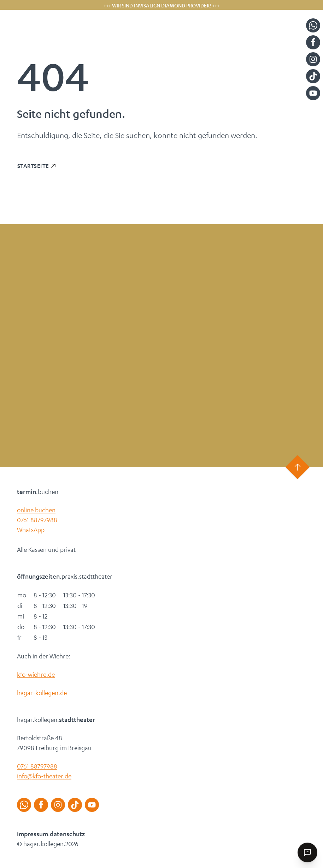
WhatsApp (31, 530)
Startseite (33, 166)
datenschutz (67, 834)
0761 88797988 (37, 520)
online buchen (36, 510)
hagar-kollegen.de (42, 693)
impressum (33, 834)
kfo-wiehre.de (36, 674)
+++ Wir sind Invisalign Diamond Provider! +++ (161, 5)
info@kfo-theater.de (44, 776)
